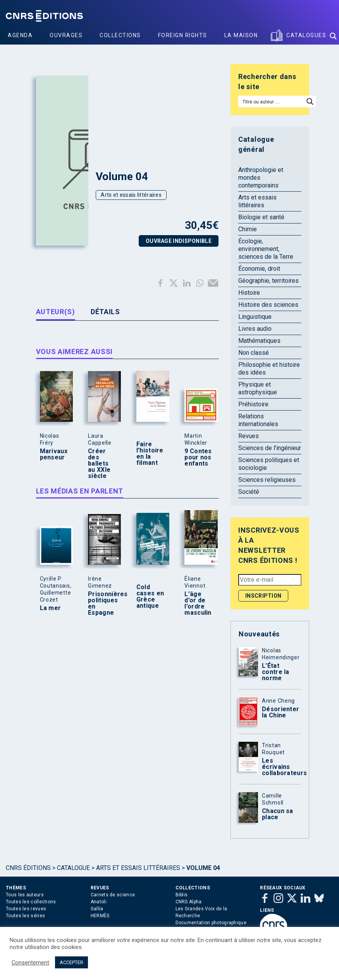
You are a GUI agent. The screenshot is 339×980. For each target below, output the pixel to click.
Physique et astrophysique (258, 388)
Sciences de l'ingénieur (270, 448)
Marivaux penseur (54, 454)
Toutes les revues (26, 909)
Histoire (249, 293)
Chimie (248, 229)
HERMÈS (100, 916)
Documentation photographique (211, 923)
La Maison (241, 35)
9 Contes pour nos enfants (198, 457)
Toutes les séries (25, 916)
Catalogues (306, 35)
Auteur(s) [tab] (56, 312)
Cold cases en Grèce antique (150, 597)
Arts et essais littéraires (131, 195)
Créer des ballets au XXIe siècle (99, 464)
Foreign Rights (183, 35)
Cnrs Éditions (28, 868)
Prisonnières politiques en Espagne (103, 603)
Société (249, 492)
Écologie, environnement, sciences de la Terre (266, 249)
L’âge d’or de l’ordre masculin (198, 603)
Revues (249, 436)
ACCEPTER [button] (71, 962)
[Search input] (272, 101)
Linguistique (255, 317)
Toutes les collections (31, 902)
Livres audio (255, 329)
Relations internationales (258, 420)
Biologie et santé (261, 217)
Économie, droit (259, 269)
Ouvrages (66, 35)
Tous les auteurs (25, 895)
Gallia (97, 909)
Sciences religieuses (267, 480)
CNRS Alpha (189, 902)
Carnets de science (113, 895)
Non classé (254, 353)
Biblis (182, 895)
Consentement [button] (30, 963)
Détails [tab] (105, 312)
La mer (51, 608)
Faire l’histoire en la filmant (150, 454)
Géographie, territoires (268, 281)
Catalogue (73, 868)
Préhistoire (253, 404)
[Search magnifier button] (333, 36)
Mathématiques (259, 341)
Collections (120, 35)
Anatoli (99, 902)
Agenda (20, 35)
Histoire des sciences (268, 305)
